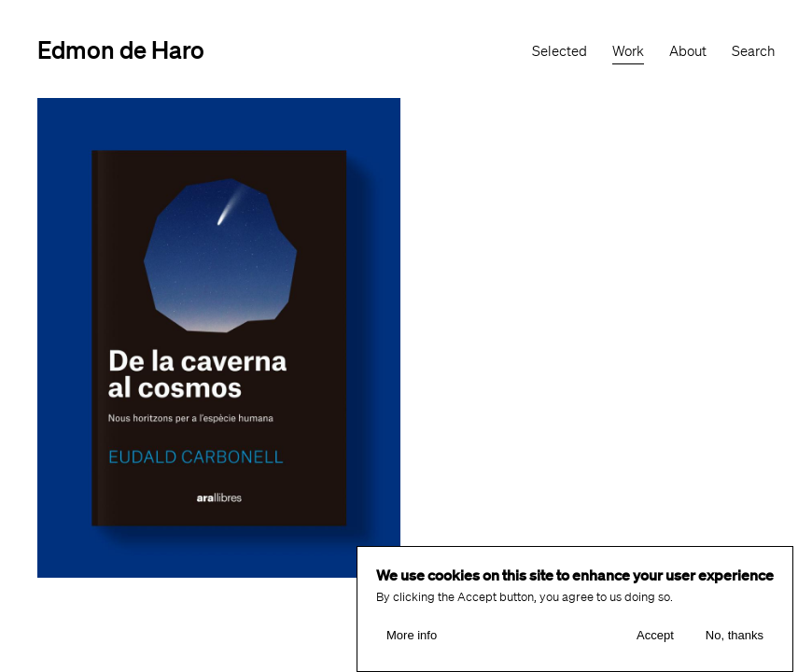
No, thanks (735, 635)
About (688, 51)
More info (412, 635)
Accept (655, 635)
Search (753, 51)
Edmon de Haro (121, 49)
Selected (560, 51)
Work (628, 51)
